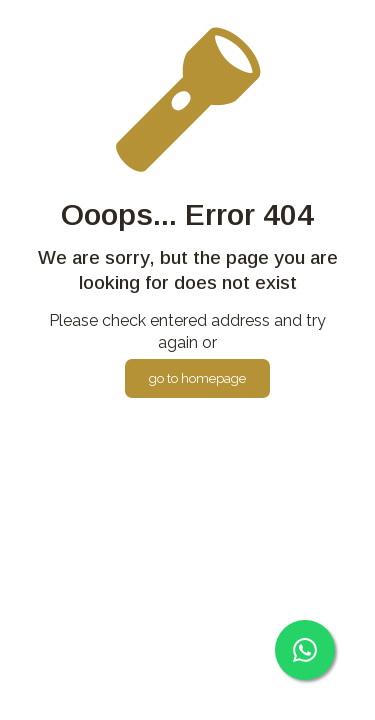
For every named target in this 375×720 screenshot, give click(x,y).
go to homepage (197, 378)
